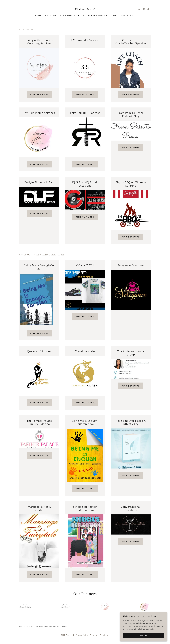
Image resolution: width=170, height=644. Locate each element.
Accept (143, 636)
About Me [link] (51, 16)
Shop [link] (114, 16)
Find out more (39, 95)
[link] (85, 9)
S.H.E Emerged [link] (67, 635)
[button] (148, 9)
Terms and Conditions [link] (99, 635)
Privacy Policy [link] (82, 635)
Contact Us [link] (128, 16)
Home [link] (38, 16)
